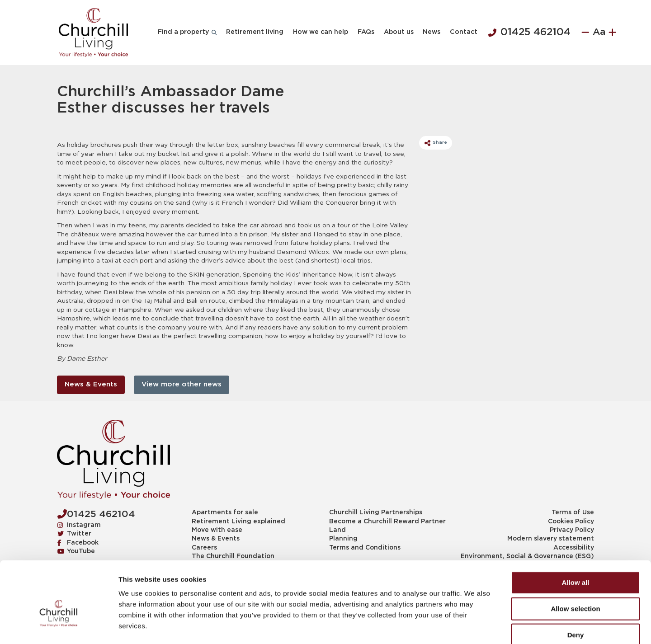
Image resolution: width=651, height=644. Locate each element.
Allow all (576, 534)
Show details (474, 626)
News (432, 32)
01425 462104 (529, 33)
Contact (464, 32)
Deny (576, 586)
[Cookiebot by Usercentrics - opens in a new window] (59, 626)
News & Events (91, 384)
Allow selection (575, 560)
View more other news (182, 384)
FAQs (366, 32)
